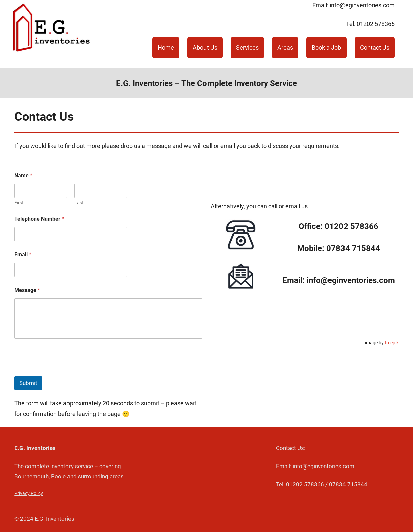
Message (27, 290)
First (19, 203)
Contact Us (375, 48)
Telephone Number (39, 219)
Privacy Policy (29, 493)
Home (166, 48)
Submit (28, 383)
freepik (392, 343)
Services (247, 48)
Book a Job (326, 48)
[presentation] (65, 372)
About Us (205, 48)
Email (23, 254)
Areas (285, 48)
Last (79, 203)
